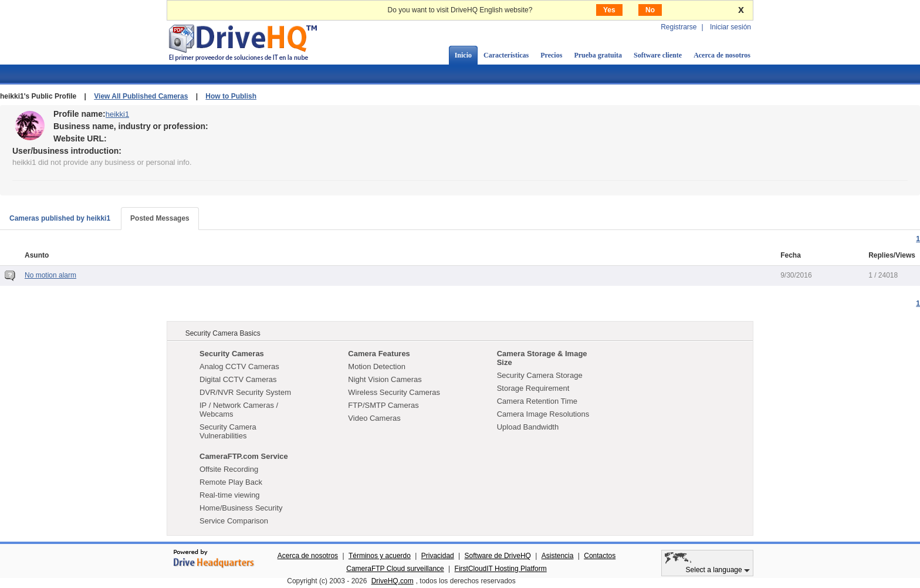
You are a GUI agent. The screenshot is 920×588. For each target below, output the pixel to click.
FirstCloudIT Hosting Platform (501, 569)
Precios (551, 55)
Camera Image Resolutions (543, 414)
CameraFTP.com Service (244, 456)
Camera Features (379, 354)
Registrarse (679, 27)
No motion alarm (50, 275)
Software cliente (658, 55)
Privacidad (438, 556)
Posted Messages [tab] (160, 218)
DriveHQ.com (393, 581)
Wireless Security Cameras (394, 392)
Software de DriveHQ (498, 556)
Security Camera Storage (540, 375)
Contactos (600, 556)
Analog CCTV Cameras (239, 366)
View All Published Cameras (141, 96)
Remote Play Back (231, 482)
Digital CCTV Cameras (238, 379)
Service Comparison (234, 521)
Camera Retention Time (537, 401)
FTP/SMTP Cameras (383, 405)
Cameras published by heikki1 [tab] (60, 218)
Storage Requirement (533, 388)
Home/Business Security (241, 508)
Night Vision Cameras (385, 379)
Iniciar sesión (730, 27)
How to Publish (231, 96)
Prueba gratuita (598, 55)
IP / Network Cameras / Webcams (239, 410)
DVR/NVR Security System (245, 392)
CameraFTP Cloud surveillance (395, 569)
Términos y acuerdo (380, 556)
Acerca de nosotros (722, 55)
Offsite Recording (229, 469)
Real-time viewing (230, 495)
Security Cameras (232, 354)
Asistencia (558, 556)
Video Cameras (374, 418)
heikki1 (117, 114)
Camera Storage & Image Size (542, 358)
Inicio (463, 55)
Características (506, 55)
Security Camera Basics (223, 333)
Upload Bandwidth (528, 427)
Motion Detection (377, 366)
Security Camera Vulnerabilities (228, 431)
